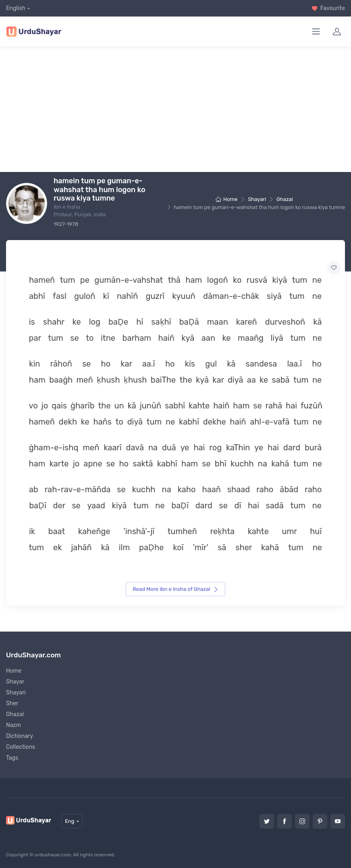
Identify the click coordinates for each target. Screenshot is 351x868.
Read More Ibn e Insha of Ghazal (175, 589)
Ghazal (285, 199)
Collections (21, 747)
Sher (12, 703)
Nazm (13, 725)
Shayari (257, 199)
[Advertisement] (179, 109)
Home (227, 199)
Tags (12, 758)
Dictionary (20, 736)
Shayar (15, 682)
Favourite (328, 8)
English (16, 8)
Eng (70, 821)
